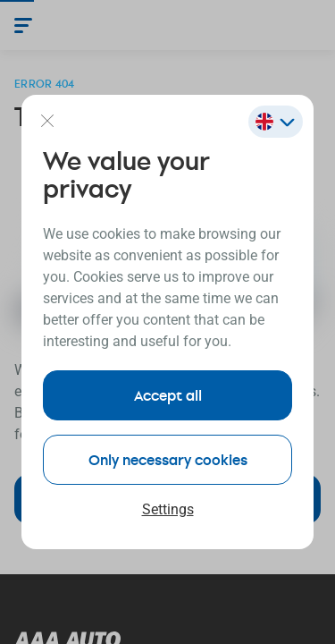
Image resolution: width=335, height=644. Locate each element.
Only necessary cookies (168, 459)
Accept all (168, 395)
